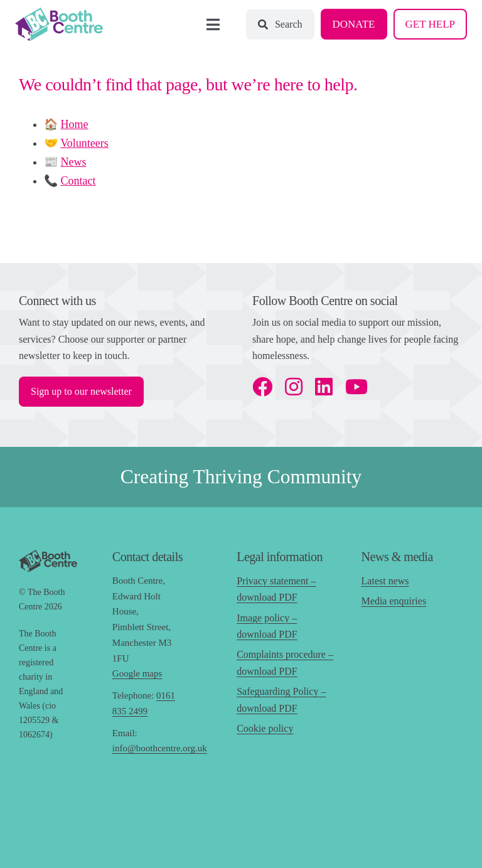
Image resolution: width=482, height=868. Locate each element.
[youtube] (356, 387)
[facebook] (262, 387)
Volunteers (84, 143)
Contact (78, 181)
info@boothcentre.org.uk (160, 748)
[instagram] (294, 387)
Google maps (137, 673)
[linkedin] (324, 387)
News (74, 162)
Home (75, 124)
